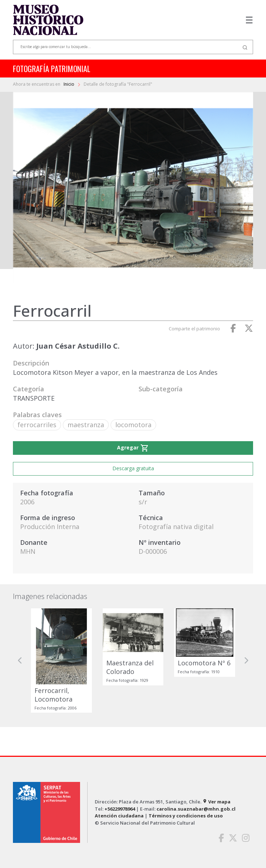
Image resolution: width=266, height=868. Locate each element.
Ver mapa (216, 802)
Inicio (69, 84)
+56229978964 (120, 809)
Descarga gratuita (133, 468)
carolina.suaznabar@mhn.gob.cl (196, 809)
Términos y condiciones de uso (186, 816)
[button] (20, 661)
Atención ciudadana (119, 816)
